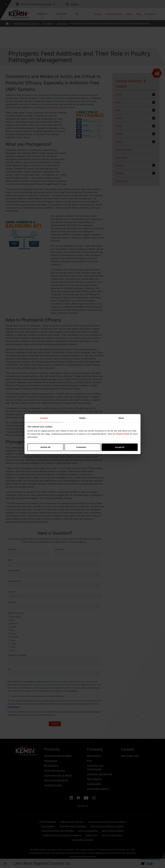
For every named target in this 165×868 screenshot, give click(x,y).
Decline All (45, 447)
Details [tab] (82, 418)
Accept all (120, 447)
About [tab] (121, 418)
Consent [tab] (44, 418)
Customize (83, 447)
